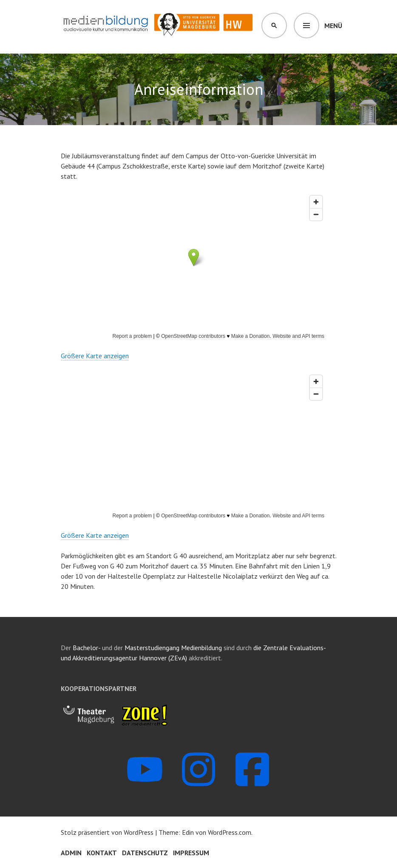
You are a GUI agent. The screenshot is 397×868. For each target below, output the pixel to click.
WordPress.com (230, 832)
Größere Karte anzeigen (95, 356)
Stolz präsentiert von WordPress (107, 832)
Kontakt (102, 853)
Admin (71, 853)
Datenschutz (145, 853)
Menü (333, 26)
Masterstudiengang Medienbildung (174, 648)
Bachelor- (86, 648)
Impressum (191, 853)
